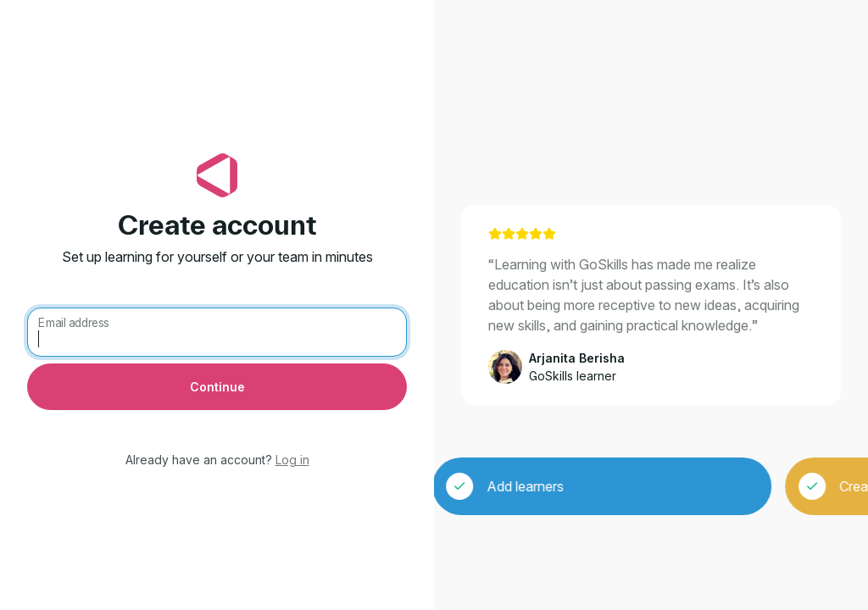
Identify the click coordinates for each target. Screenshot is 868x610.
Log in (292, 460)
